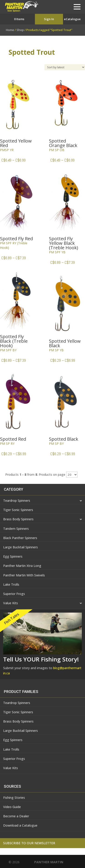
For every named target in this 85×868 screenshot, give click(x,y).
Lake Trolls (11, 584)
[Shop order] (65, 67)
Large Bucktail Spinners (21, 547)
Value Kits (42, 603)
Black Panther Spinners (20, 538)
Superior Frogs (14, 594)
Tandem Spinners (16, 529)
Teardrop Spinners (42, 501)
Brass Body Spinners (42, 519)
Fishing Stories (14, 798)
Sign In (49, 19)
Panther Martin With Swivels (24, 575)
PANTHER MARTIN (49, 862)
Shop (20, 30)
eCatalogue (72, 19)
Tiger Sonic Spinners (18, 510)
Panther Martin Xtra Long (22, 566)
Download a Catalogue (20, 825)
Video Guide (12, 807)
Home (10, 30)
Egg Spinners (13, 556)
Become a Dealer (16, 816)
